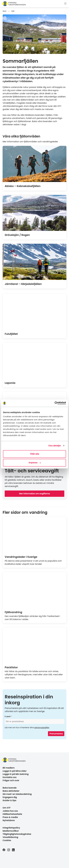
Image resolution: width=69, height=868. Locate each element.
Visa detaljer (55, 446)
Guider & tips (9, 800)
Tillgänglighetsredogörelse (17, 834)
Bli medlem (9, 768)
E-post (8, 716)
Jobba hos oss (10, 811)
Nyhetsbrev (9, 820)
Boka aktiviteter (11, 791)
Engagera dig (10, 797)
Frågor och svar (11, 780)
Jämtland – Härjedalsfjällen (23, 284)
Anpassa (35, 463)
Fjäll (13, 11)
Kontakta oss (10, 777)
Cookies (7, 840)
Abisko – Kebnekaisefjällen (23, 186)
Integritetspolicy (11, 828)
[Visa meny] (65, 4)
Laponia (10, 383)
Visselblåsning (10, 837)
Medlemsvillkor (11, 831)
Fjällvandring (13, 612)
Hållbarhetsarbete (12, 814)
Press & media (10, 817)
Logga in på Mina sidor (15, 771)
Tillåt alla (35, 454)
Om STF (7, 808)
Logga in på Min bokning (16, 774)
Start (4, 11)
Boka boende (10, 788)
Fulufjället (11, 334)
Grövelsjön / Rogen (17, 235)
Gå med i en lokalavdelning (17, 794)
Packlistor (11, 667)
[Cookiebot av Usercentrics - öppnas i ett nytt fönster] (55, 403)
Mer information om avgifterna (35, 494)
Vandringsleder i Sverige (21, 557)
